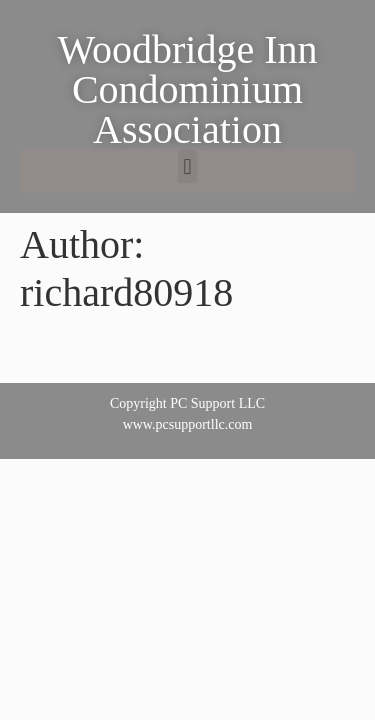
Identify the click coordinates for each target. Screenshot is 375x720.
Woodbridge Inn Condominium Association (187, 89)
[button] (187, 166)
